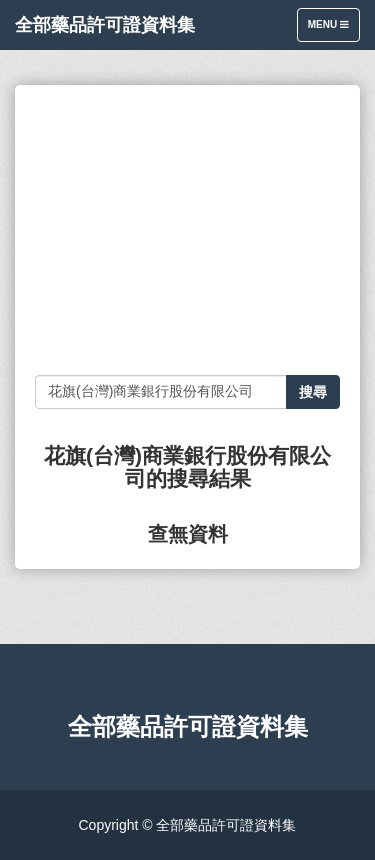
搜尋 (313, 392)
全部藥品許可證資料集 (105, 25)
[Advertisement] (187, 230)
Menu (333, 29)
